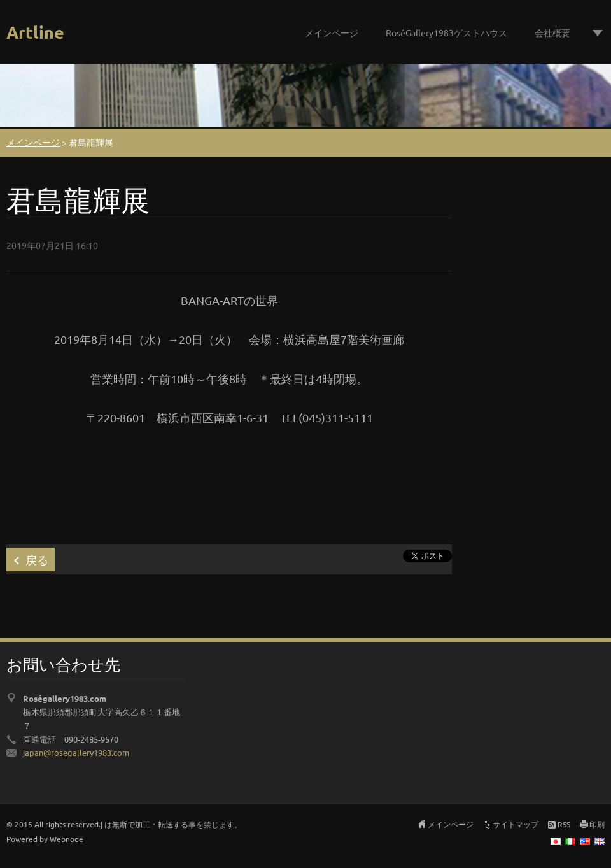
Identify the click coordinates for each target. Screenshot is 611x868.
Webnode (67, 839)
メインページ (332, 32)
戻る (37, 559)
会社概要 (552, 32)
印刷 (597, 824)
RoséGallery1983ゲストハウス (446, 32)
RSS (564, 824)
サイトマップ (516, 824)
